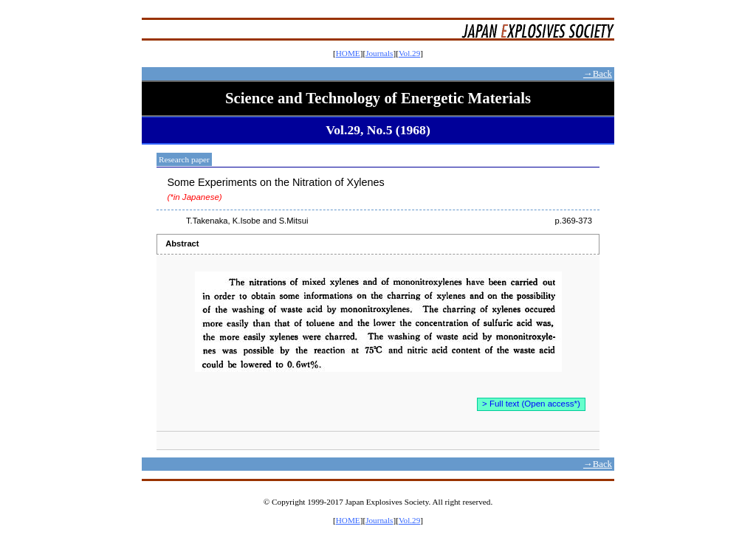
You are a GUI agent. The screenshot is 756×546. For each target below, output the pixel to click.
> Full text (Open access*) (531, 404)
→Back (598, 74)
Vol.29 (409, 53)
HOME (348, 53)
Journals (379, 53)
